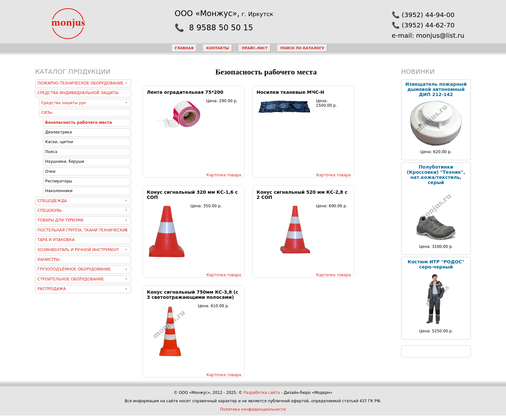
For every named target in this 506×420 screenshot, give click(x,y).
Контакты (218, 48)
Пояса (51, 152)
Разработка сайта (262, 393)
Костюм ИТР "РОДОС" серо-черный (436, 264)
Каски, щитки (59, 142)
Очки (50, 171)
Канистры (48, 259)
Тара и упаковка (56, 240)
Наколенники (59, 191)
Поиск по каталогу (302, 48)
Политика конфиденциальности (253, 409)
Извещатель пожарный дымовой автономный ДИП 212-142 (436, 89)
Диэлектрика (59, 132)
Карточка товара (224, 175)
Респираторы (59, 181)
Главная (184, 48)
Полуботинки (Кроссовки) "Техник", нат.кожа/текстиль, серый (436, 175)
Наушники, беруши (65, 161)
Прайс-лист (255, 48)
